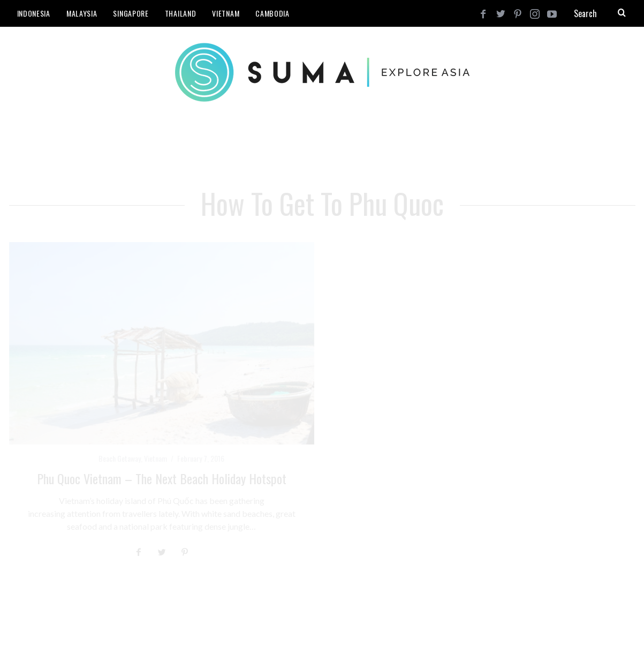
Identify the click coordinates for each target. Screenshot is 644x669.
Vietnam (226, 13)
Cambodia (272, 13)
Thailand (181, 13)
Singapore (131, 13)
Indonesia (34, 13)
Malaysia (82, 13)
